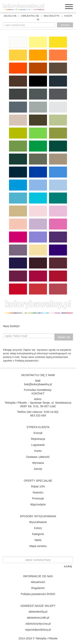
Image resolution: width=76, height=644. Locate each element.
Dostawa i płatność (38, 457)
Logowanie (38, 445)
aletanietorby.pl (38, 612)
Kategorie (38, 534)
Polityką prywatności (27, 361)
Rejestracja (38, 439)
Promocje (38, 498)
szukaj (65, 25)
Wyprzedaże (38, 504)
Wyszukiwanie (38, 522)
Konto (38, 451)
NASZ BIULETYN (51, 16)
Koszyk (38, 433)
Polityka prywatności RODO (38, 594)
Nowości (38, 492)
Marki (38, 540)
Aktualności (38, 582)
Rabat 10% (38, 486)
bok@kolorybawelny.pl (38, 384)
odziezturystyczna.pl (38, 624)
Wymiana (38, 463)
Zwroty (38, 469)
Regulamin (38, 588)
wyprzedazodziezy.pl (38, 630)
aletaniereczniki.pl (38, 618)
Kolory (38, 528)
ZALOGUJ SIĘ (10, 16)
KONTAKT (38, 393)
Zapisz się (64, 337)
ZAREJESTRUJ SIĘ (30, 16)
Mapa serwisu (38, 546)
